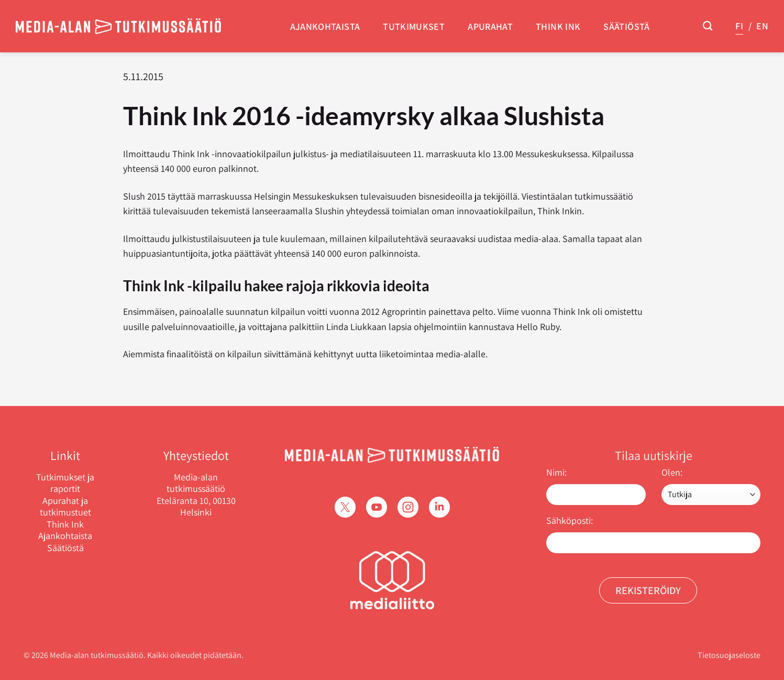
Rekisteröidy (648, 590)
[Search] (708, 26)
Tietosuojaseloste (729, 655)
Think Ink (558, 26)
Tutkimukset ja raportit (65, 483)
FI (739, 26)
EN (762, 26)
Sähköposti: (570, 520)
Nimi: (556, 472)
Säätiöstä (626, 26)
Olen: (672, 472)
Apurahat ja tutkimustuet (65, 507)
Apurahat (490, 26)
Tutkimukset (414, 26)
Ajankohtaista (325, 26)
